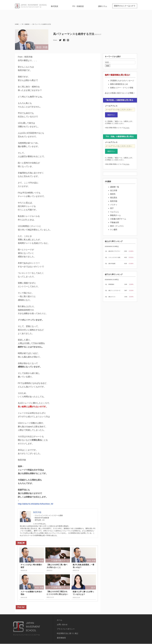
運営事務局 (61, 638)
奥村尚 (113, 194)
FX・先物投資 (78, 6)
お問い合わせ (62, 625)
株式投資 (55, 6)
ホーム (60, 620)
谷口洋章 (114, 190)
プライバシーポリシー (66, 629)
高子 (112, 208)
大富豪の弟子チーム (118, 219)
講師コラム (103, 6)
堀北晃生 (114, 198)
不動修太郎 (115, 222)
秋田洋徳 (114, 201)
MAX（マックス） (117, 226)
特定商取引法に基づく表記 (68, 634)
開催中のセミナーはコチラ (125, 6)
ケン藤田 (114, 230)
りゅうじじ (115, 212)
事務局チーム (115, 215)
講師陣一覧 (115, 187)
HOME (17, 24)
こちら (127, 128)
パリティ (114, 205)
